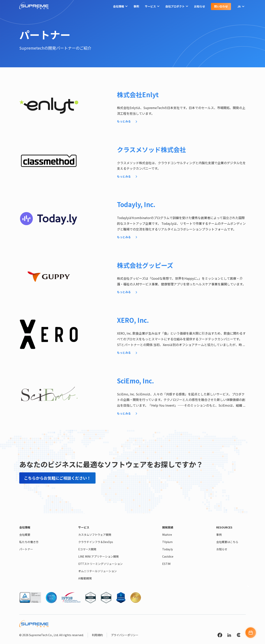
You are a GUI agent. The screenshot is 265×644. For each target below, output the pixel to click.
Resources (224, 527)
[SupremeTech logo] (34, 6)
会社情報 (120, 6)
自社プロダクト (177, 6)
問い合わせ (221, 6)
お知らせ (200, 6)
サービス (152, 6)
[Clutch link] (239, 636)
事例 (136, 6)
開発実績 (168, 527)
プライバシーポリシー (125, 635)
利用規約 (97, 635)
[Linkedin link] (229, 636)
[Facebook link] (220, 636)
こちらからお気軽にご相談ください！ (57, 478)
